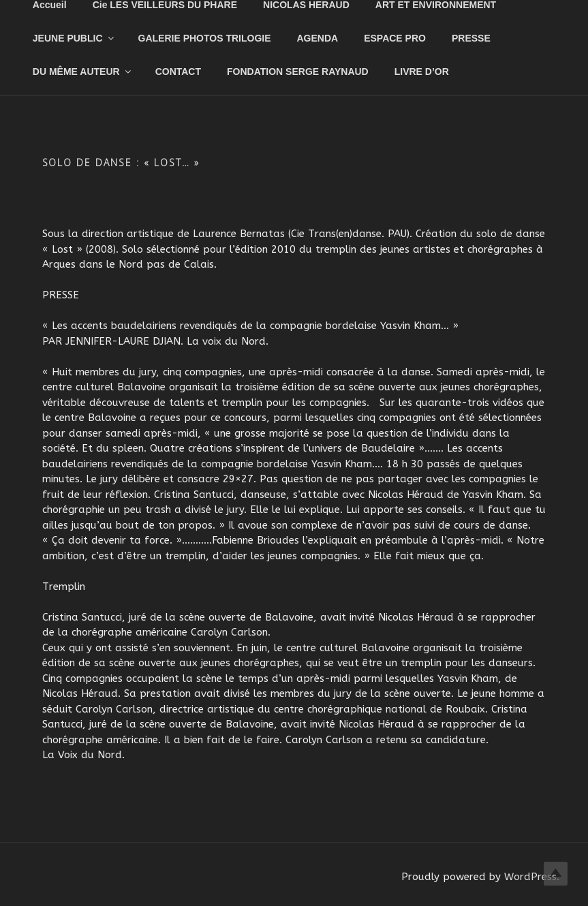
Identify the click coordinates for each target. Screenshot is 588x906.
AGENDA (318, 38)
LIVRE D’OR (422, 72)
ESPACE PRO (395, 38)
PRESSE (471, 38)
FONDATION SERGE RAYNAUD (298, 72)
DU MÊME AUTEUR (83, 72)
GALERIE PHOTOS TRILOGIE (205, 38)
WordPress (530, 877)
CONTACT (178, 72)
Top (556, 874)
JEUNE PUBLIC (74, 38)
